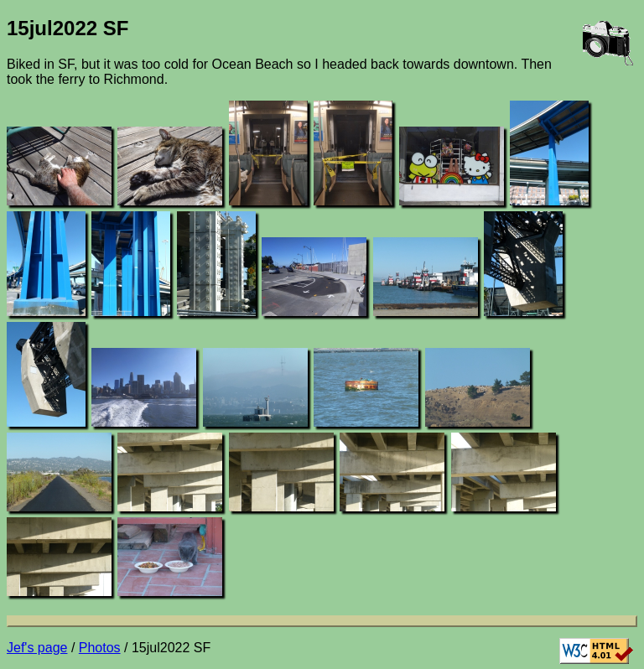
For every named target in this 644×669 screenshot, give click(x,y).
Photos (100, 648)
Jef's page (37, 648)
